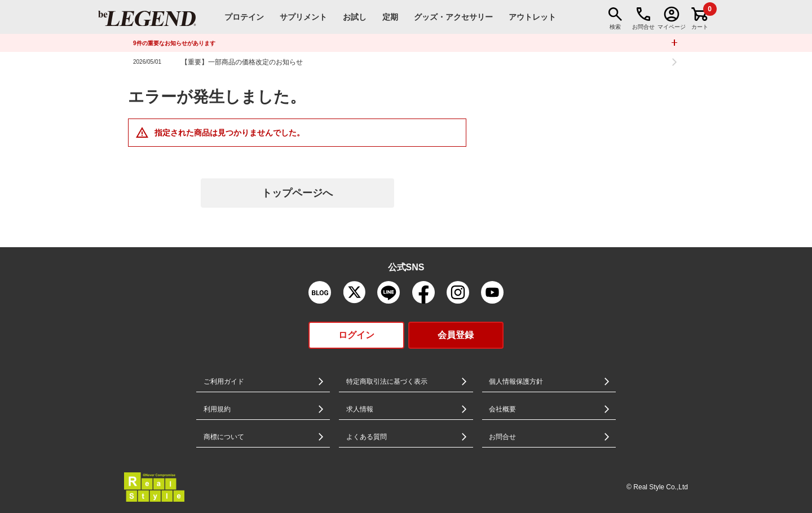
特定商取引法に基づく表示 (387, 382)
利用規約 (217, 409)
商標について (224, 437)
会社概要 (502, 409)
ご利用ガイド (224, 382)
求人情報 (360, 409)
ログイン (356, 335)
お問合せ (502, 437)
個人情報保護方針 (516, 382)
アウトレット (532, 17)
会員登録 (456, 335)
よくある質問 (367, 437)
